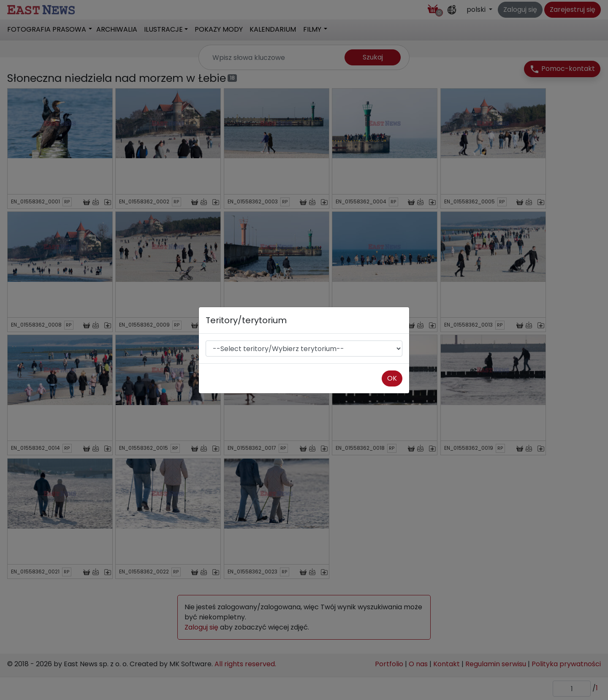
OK (392, 378)
